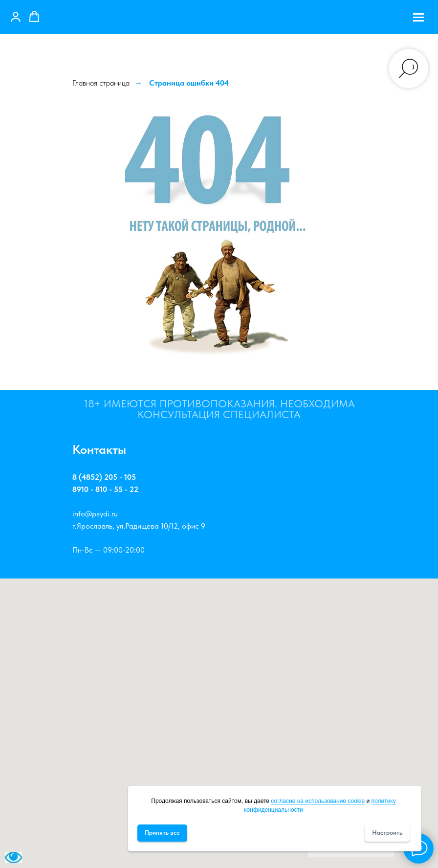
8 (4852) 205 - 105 (104, 477)
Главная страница (101, 83)
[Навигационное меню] (418, 17)
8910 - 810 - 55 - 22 (105, 489)
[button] (16, 17)
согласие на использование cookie (318, 801)
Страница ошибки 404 (189, 83)
